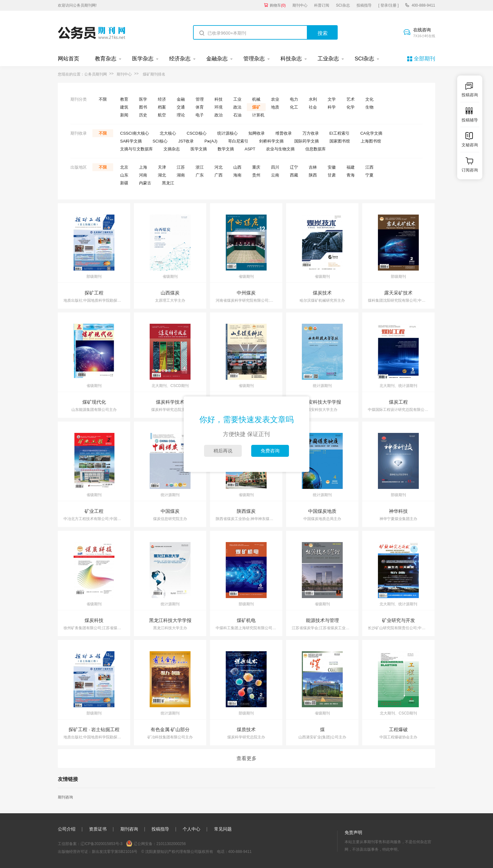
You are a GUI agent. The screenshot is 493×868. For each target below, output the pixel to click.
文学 (332, 99)
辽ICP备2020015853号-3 (101, 844)
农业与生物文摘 (280, 149)
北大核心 (168, 133)
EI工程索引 (340, 133)
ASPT (250, 149)
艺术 (351, 99)
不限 (103, 99)
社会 (313, 107)
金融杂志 (217, 59)
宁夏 (369, 175)
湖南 (181, 175)
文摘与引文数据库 (136, 149)
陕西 (313, 175)
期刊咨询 (65, 797)
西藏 (294, 175)
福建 (351, 167)
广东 (200, 175)
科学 (332, 107)
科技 (219, 99)
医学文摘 (199, 149)
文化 (369, 99)
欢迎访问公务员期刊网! (77, 5)
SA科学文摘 (131, 141)
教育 (124, 99)
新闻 (124, 115)
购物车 (278, 5)
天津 (162, 167)
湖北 (162, 175)
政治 (219, 115)
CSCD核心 (197, 133)
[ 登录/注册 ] (388, 5)
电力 (294, 99)
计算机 (258, 115)
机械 (256, 99)
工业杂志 (328, 59)
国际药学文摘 (307, 141)
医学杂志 (143, 59)
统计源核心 (227, 133)
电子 (200, 115)
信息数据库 (316, 149)
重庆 (256, 167)
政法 (237, 107)
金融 (181, 99)
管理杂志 (254, 59)
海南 (237, 175)
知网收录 (257, 133)
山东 (124, 175)
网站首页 (69, 59)
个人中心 (191, 829)
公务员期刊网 (96, 74)
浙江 (200, 167)
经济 (162, 99)
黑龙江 (168, 183)
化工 (294, 107)
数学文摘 (226, 149)
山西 (237, 167)
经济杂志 (180, 59)
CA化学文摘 (371, 133)
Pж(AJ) (211, 141)
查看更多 (246, 758)
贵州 (256, 175)
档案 (162, 107)
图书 (143, 107)
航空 (162, 115)
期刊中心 (300, 5)
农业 (275, 99)
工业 (237, 99)
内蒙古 (145, 183)
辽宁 (294, 167)
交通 (181, 107)
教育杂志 (106, 59)
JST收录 (186, 141)
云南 (275, 175)
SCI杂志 (343, 5)
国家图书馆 (340, 141)
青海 (351, 175)
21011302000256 (171, 844)
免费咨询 (270, 451)
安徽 (332, 167)
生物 (369, 107)
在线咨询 (424, 33)
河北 (219, 167)
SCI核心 (160, 141)
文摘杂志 (172, 149)
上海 (143, 167)
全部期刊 (424, 59)
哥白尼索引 (238, 141)
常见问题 (223, 829)
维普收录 (284, 133)
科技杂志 (291, 59)
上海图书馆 (371, 141)
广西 (219, 175)
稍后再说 (223, 451)
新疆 (124, 183)
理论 (181, 115)
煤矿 (256, 107)
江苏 (181, 167)
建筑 (124, 107)
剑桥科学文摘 (271, 141)
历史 (143, 115)
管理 (200, 99)
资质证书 (98, 829)
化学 (351, 107)
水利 (313, 99)
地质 (275, 107)
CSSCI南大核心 (135, 133)
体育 (200, 107)
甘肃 (332, 175)
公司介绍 (67, 829)
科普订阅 (322, 5)
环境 (219, 107)
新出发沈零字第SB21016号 (115, 852)
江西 (369, 167)
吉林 (313, 167)
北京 (124, 167)
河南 (143, 175)
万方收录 (311, 133)
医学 (143, 99)
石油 (237, 115)
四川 (275, 167)
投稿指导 (364, 5)
